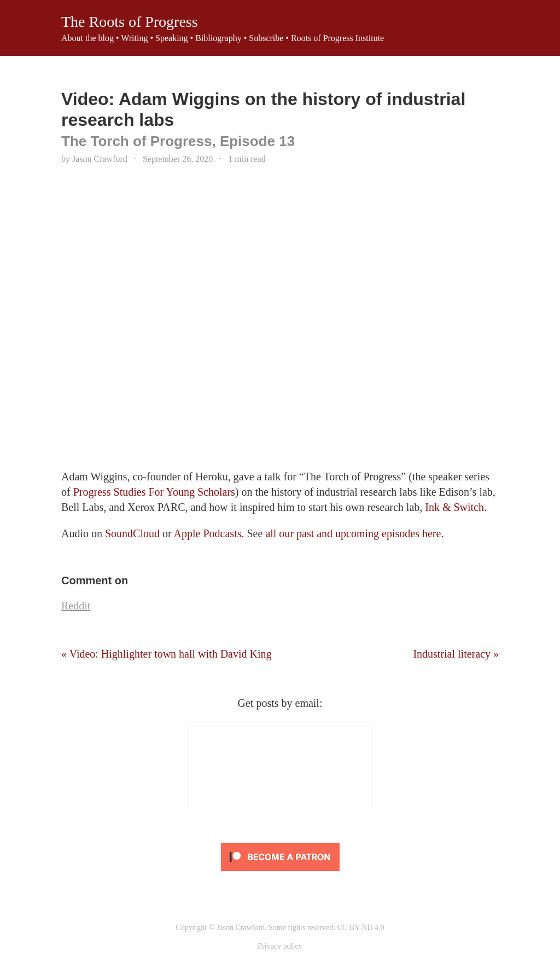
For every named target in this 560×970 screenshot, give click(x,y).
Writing (134, 38)
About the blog (87, 38)
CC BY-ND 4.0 (361, 928)
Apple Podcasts (208, 533)
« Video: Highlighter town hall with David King (167, 654)
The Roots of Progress (130, 22)
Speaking (172, 38)
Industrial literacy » (456, 654)
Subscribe (266, 38)
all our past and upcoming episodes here (353, 533)
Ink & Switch (454, 507)
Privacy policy (280, 946)
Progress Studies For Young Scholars (154, 492)
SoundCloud (132, 533)
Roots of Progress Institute (337, 38)
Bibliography (218, 38)
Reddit (76, 606)
